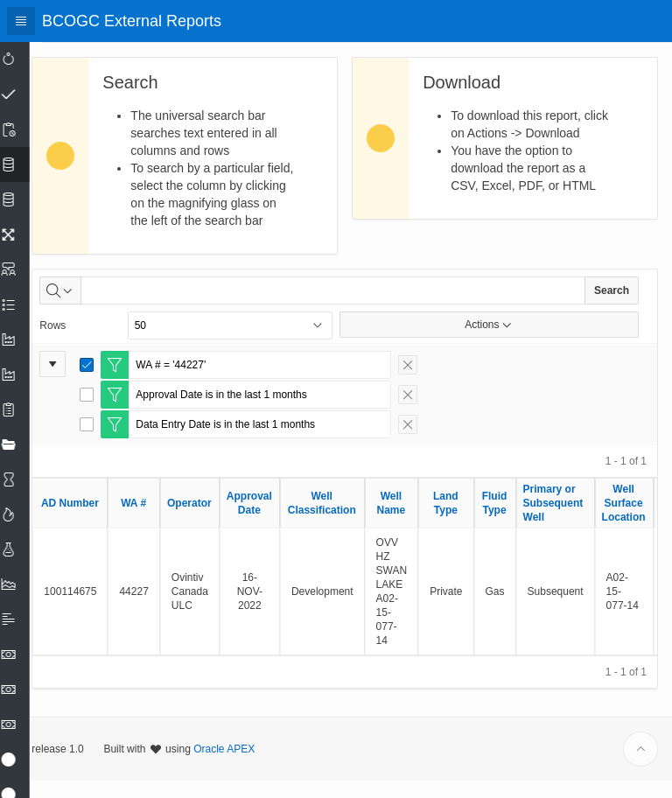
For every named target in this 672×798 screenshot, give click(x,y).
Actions (495, 342)
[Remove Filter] (432, 382)
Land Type (470, 521)
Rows (77, 343)
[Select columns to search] (85, 308)
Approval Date (274, 521)
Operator (214, 521)
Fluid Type (518, 521)
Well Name (415, 521)
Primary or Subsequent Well (577, 521)
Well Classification (346, 521)
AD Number (94, 521)
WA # (158, 521)
